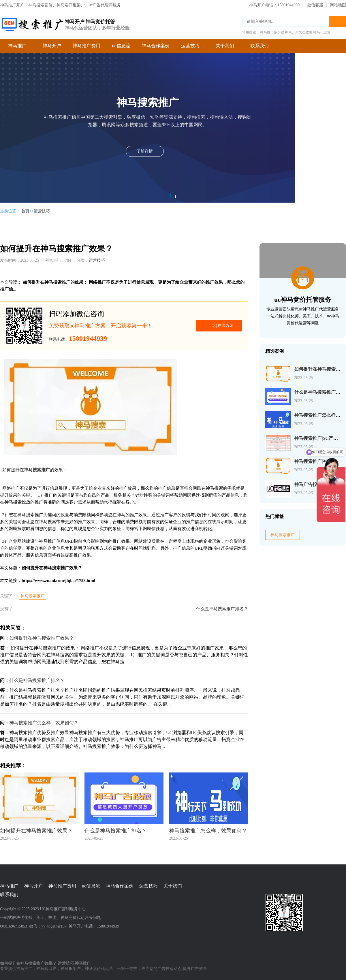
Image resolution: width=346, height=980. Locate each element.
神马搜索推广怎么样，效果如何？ (44, 723)
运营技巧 (190, 46)
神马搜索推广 (33, 596)
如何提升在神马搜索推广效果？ (42, 638)
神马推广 (17, 46)
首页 (25, 211)
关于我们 (225, 46)
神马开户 (52, 46)
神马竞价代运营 (99, 969)
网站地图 (338, 5)
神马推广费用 (86, 46)
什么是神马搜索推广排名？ (222, 609)
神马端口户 (46, 969)
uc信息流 (121, 46)
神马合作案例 (156, 46)
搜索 (337, 21)
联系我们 (259, 46)
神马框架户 (71, 969)
